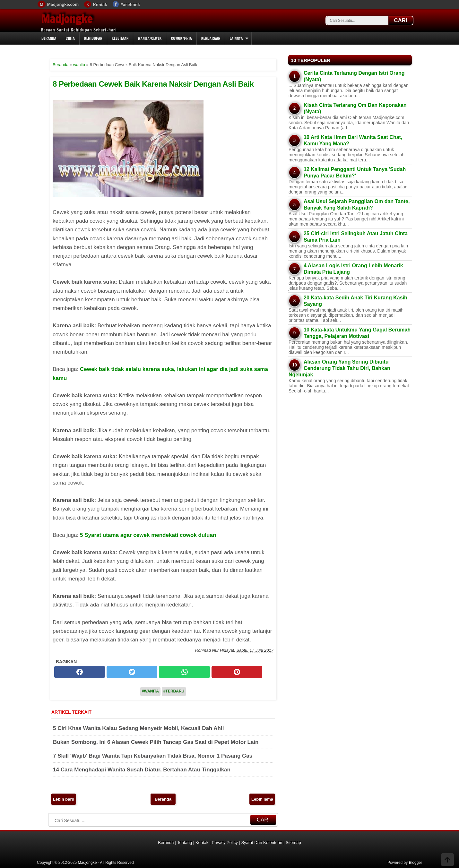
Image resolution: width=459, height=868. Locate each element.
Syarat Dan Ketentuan (262, 842)
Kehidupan (93, 38)
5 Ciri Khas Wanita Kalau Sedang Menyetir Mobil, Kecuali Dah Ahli (138, 728)
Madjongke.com (63, 4)
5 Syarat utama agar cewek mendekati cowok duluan (148, 535)
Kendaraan (211, 38)
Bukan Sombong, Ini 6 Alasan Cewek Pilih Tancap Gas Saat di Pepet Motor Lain (156, 742)
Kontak (100, 5)
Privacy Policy (225, 842)
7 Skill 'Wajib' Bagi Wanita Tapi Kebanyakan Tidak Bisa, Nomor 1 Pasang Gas (153, 756)
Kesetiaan (120, 38)
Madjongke (67, 19)
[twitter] (132, 672)
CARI (401, 20)
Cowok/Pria (181, 38)
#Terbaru (174, 691)
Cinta (70, 38)
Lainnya (236, 38)
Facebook (130, 5)
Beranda (49, 38)
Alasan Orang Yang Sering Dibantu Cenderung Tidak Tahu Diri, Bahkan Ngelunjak (339, 368)
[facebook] (80, 672)
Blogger (416, 863)
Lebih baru (64, 799)
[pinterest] (237, 672)
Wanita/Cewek (150, 38)
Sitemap (293, 842)
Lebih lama (262, 799)
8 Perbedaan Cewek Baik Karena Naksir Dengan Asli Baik (153, 84)
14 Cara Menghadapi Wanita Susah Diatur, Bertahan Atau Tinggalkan (142, 770)
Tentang (185, 842)
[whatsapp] (184, 672)
